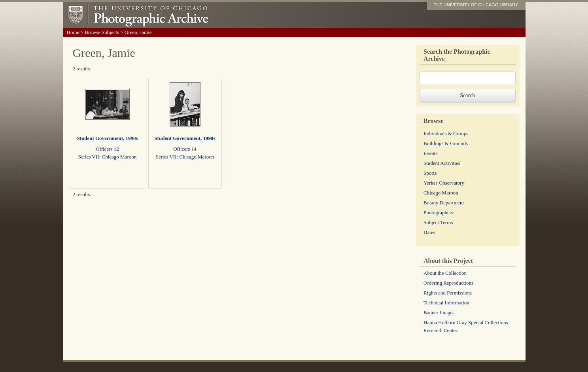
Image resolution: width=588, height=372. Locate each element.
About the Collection (445, 273)
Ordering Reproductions (448, 283)
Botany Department (444, 203)
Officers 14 (185, 149)
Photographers (438, 212)
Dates (429, 232)
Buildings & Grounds (446, 143)
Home (73, 32)
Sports (430, 173)
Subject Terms (438, 222)
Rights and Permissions (448, 293)
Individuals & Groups (446, 133)
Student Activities (442, 163)
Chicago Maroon (441, 193)
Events (430, 153)
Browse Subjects (102, 32)
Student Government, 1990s (107, 138)
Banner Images (439, 313)
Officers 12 (107, 149)
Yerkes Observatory (444, 183)
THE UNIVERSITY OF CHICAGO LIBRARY (476, 5)
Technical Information (446, 303)
